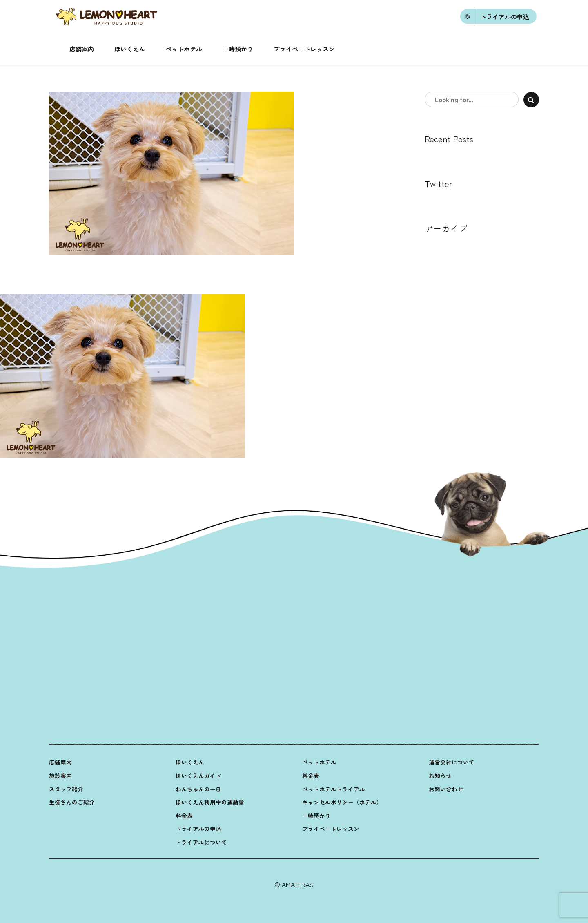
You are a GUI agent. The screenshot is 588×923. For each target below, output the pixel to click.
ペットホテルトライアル (334, 789)
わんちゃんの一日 (198, 789)
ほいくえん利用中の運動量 (210, 802)
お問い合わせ (446, 789)
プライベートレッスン (304, 49)
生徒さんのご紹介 (72, 802)
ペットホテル (184, 49)
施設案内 (60, 775)
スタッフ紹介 (66, 789)
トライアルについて (201, 842)
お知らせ (440, 775)
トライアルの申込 (198, 829)
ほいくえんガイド (198, 775)
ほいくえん (130, 49)
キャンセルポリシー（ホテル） (342, 802)
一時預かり (238, 49)
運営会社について (452, 762)
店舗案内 (82, 49)
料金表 (184, 816)
